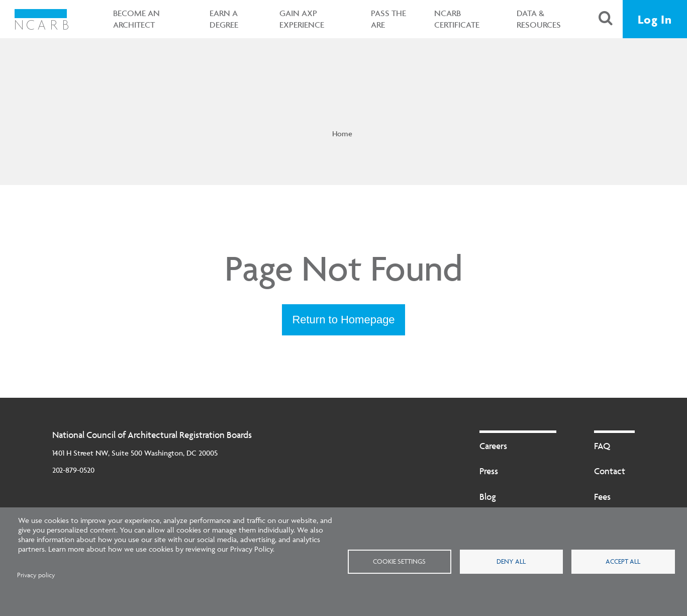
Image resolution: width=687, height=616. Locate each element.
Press (489, 471)
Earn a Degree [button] (224, 19)
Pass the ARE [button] (388, 19)
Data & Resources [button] (539, 19)
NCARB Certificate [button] (457, 19)
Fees (602, 497)
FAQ (602, 446)
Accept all (623, 561)
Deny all (511, 561)
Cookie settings (399, 561)
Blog (488, 497)
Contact (610, 471)
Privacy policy (36, 575)
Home (342, 134)
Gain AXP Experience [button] (302, 19)
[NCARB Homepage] (41, 19)
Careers (493, 446)
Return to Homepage (343, 320)
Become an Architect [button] (136, 19)
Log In (655, 19)
